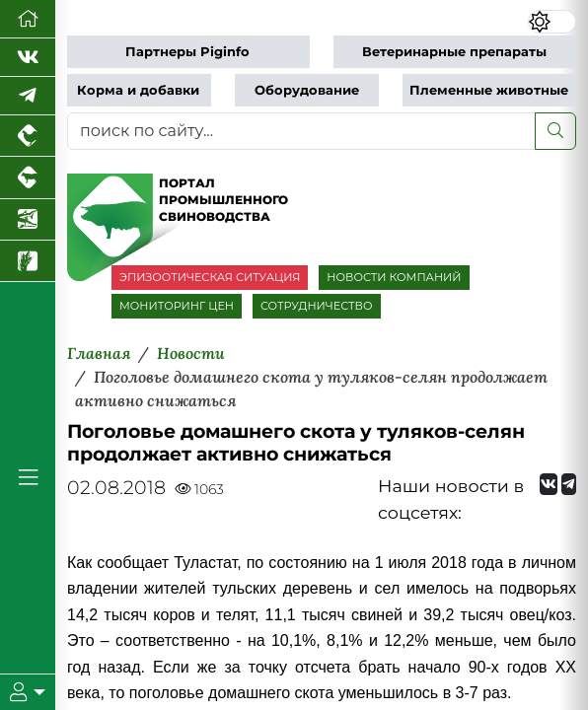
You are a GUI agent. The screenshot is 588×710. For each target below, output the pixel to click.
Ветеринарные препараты (454, 52)
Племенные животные (489, 90)
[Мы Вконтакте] (28, 58)
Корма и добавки (138, 90)
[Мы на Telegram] (569, 484)
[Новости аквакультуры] (28, 220)
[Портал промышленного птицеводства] (28, 136)
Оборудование (307, 90)
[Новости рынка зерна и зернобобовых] (28, 261)
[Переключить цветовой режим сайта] (552, 22)
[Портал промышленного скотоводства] (28, 177)
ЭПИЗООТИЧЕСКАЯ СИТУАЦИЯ (210, 277)
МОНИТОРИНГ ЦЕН (177, 306)
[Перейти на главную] (28, 19)
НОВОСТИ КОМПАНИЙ (394, 277)
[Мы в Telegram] (28, 96)
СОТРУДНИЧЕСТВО (317, 306)
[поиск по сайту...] (301, 131)
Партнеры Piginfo (187, 52)
